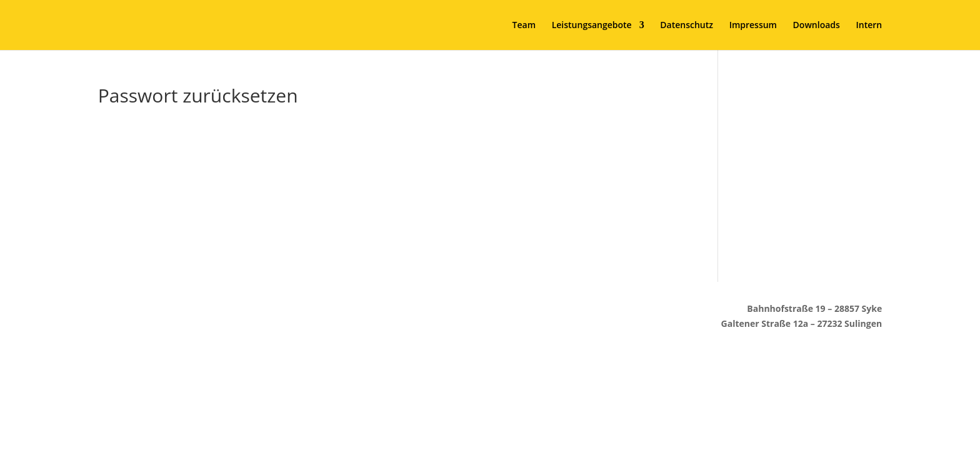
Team (524, 26)
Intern (869, 26)
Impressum (753, 26)
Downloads (817, 26)
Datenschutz (687, 26)
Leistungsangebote (592, 26)
